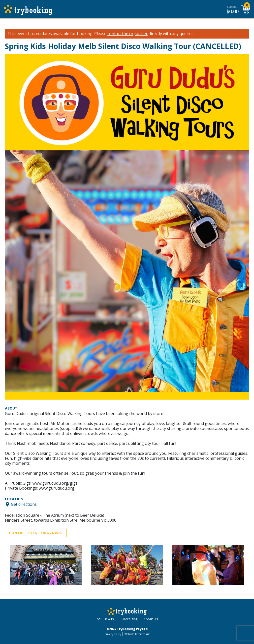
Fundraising (129, 619)
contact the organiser (127, 34)
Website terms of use (137, 634)
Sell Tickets (106, 619)
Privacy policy (113, 634)
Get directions (24, 504)
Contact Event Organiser (36, 533)
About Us (151, 619)
